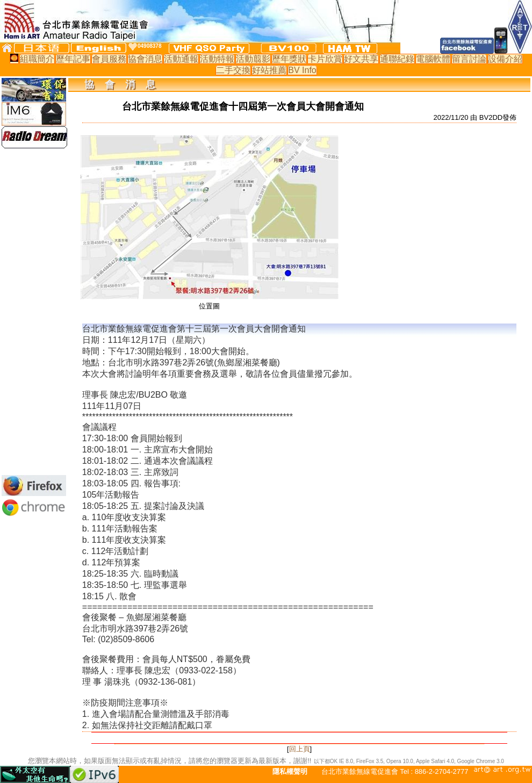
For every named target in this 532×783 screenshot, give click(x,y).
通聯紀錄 (397, 59)
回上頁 (300, 749)
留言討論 (469, 59)
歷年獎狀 (289, 59)
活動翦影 (253, 59)
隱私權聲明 (290, 771)
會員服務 (109, 59)
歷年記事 (73, 59)
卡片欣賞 (325, 59)
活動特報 (217, 59)
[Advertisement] (34, 312)
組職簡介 (37, 59)
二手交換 (233, 70)
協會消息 (145, 59)
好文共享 (361, 59)
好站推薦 (269, 70)
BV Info (302, 70)
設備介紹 (505, 59)
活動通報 (181, 59)
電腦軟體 (433, 59)
